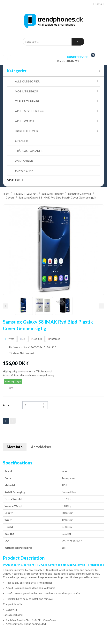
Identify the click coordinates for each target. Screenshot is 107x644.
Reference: (16, 347)
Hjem (6, 194)
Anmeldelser (41, 447)
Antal (6, 405)
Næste (102, 306)
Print (11, 388)
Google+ (37, 339)
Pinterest (54, 339)
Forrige (5, 306)
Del (23, 339)
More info (15, 447)
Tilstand (14, 353)
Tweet (10, 339)
